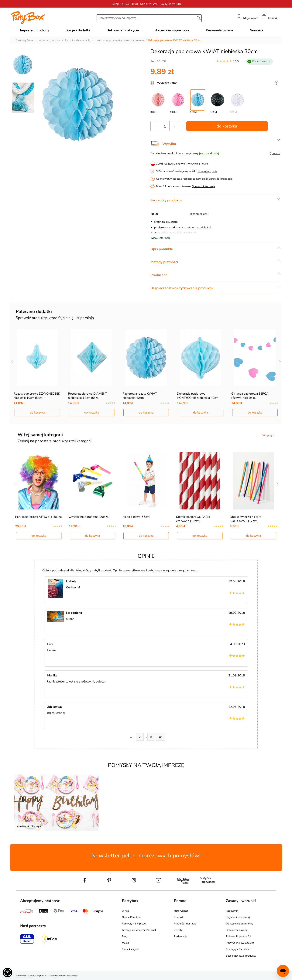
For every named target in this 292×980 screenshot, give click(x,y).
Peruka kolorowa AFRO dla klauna (38, 517)
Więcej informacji (160, 238)
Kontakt (179, 917)
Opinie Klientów (131, 917)
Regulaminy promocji (238, 917)
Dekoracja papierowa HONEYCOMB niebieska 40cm (198, 396)
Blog (125, 936)
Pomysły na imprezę (134, 924)
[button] (8, 972)
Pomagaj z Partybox (238, 949)
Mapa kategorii (131, 949)
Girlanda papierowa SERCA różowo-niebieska (250, 396)
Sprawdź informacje (220, 179)
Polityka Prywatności (238, 936)
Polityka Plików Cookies (240, 943)
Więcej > (268, 435)
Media (125, 943)
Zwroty (178, 930)
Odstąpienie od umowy (240, 924)
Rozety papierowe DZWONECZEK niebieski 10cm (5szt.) (37, 396)
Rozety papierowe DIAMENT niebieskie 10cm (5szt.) (88, 396)
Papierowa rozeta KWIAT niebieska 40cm (140, 396)
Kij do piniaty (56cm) (136, 517)
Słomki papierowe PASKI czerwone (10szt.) (193, 519)
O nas (125, 911)
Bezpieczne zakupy (237, 930)
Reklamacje (180, 936)
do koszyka (227, 126)
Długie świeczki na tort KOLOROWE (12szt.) (245, 519)
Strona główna (24, 40)
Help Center (181, 911)
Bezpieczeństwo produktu (241, 956)
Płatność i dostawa (185, 924)
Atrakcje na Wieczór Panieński (139, 930)
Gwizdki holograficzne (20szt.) (89, 517)
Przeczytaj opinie (207, 171)
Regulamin (232, 911)
